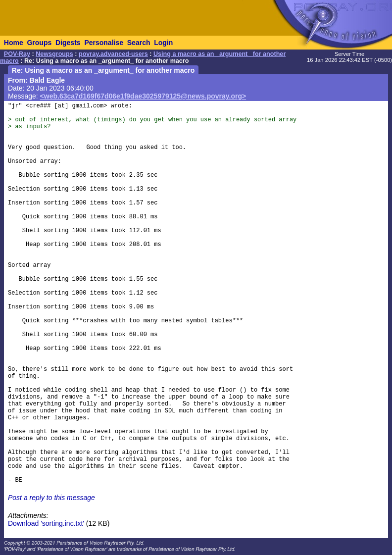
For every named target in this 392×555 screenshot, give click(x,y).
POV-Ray (17, 54)
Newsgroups (54, 54)
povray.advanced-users (113, 54)
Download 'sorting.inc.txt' (46, 523)
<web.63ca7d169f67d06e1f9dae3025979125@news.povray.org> (143, 96)
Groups (39, 43)
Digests (68, 43)
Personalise (104, 43)
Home (14, 43)
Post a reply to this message (51, 498)
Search (139, 43)
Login (163, 43)
